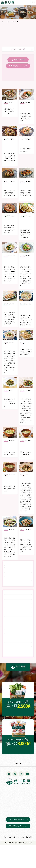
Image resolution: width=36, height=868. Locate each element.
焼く (9, 114)
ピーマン (13, 399)
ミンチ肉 (6, 228)
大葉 (9, 351)
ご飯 (5, 354)
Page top (19, 764)
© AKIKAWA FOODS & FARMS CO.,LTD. (13, 843)
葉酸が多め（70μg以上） (26, 502)
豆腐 (10, 538)
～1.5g (29, 325)
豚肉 (29, 114)
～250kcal (13, 272)
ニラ (14, 109)
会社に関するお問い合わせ (16, 820)
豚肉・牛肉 (24, 114)
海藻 (5, 109)
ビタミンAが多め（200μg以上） (26, 490)
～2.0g (6, 491)
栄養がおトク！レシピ (20, 66)
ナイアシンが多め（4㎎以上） (10, 279)
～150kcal (8, 317)
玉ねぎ (9, 109)
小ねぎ (28, 149)
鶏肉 (5, 153)
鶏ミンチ (6, 312)
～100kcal (29, 404)
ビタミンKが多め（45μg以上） (26, 411)
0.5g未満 (11, 554)
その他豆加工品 (11, 156)
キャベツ (13, 312)
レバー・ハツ (11, 191)
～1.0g (9, 281)
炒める (26, 237)
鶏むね (6, 538)
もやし (30, 116)
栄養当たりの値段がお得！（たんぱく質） (10, 319)
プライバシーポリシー (19, 837)
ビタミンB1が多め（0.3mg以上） (26, 274)
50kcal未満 (26, 454)
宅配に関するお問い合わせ (16, 826)
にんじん (6, 399)
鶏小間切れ (27, 230)
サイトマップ (7, 837)
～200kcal (7, 543)
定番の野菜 (24, 116)
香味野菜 (24, 118)
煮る (25, 320)
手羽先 (26, 191)
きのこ (26, 151)
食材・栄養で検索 (20, 60)
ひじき (9, 557)
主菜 (10, 324)
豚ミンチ (13, 228)
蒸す (22, 121)
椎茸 (10, 315)
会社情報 (30, 837)
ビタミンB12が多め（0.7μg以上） (26, 415)
